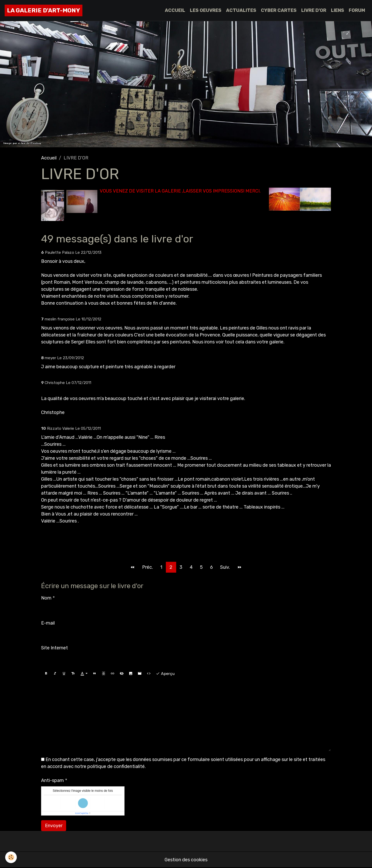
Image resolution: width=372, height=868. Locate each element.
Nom (46, 598)
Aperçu (165, 674)
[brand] (44, 10)
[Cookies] (11, 857)
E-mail (48, 623)
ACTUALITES (241, 10)
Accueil (49, 158)
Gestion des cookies (186, 860)
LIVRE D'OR (314, 10)
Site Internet (55, 648)
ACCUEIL (175, 10)
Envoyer (54, 826)
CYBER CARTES (279, 10)
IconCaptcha (82, 813)
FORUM (357, 10)
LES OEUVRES (206, 10)
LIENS (338, 10)
